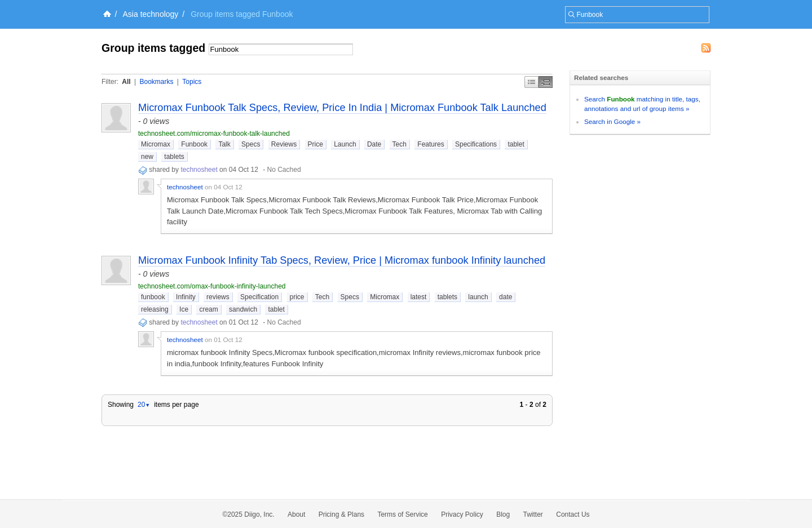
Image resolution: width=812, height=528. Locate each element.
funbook (153, 297)
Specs (251, 144)
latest (419, 297)
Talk (224, 144)
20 (144, 405)
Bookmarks (156, 82)
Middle (546, 82)
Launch (345, 144)
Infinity (186, 297)
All (126, 82)
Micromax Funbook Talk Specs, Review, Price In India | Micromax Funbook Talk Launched (342, 108)
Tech (400, 144)
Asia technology (151, 14)
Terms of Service (402, 514)
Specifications (476, 144)
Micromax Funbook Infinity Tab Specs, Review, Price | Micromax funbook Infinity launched (342, 260)
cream (208, 309)
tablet (516, 144)
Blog (503, 514)
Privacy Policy (462, 514)
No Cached (284, 170)
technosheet (199, 170)
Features (431, 144)
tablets (174, 157)
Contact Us (573, 514)
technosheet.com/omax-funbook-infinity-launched (212, 286)
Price (315, 144)
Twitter (533, 514)
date (506, 297)
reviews (218, 297)
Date (374, 144)
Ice (184, 309)
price (297, 297)
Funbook (194, 144)
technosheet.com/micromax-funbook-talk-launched (214, 134)
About (296, 514)
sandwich (243, 309)
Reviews (284, 144)
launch (478, 297)
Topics (192, 82)
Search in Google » (612, 121)
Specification (259, 297)
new (147, 157)
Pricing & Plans (341, 514)
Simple (531, 82)
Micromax (156, 144)
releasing (155, 309)
